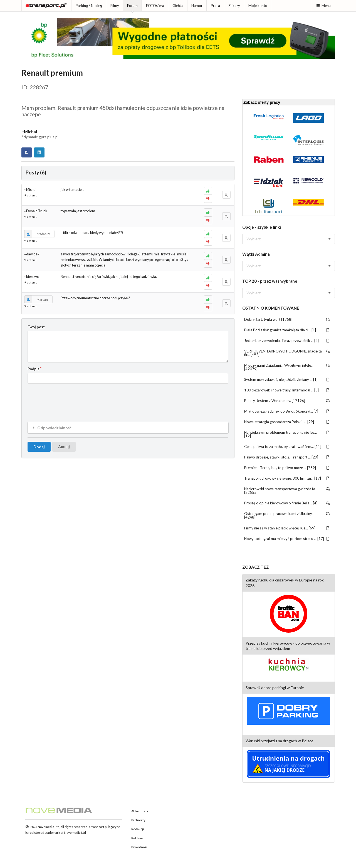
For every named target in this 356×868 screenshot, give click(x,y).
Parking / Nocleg (89, 6)
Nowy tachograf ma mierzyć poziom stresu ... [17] (287, 539)
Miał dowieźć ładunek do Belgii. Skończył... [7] (287, 411)
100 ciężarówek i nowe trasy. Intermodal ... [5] (287, 390)
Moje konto (258, 6)
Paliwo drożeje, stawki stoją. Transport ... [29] (287, 457)
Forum (132, 6)
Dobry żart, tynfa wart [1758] (287, 319)
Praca (215, 6)
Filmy (115, 6)
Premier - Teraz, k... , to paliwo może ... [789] (287, 468)
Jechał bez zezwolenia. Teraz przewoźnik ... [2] (287, 341)
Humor (197, 6)
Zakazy (234, 6)
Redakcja (138, 829)
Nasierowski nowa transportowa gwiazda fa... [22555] (287, 491)
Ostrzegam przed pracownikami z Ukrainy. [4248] (287, 515)
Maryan (36, 299)
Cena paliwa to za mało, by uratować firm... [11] (287, 447)
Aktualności (140, 811)
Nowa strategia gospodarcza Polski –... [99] (287, 422)
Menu (323, 6)
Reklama (137, 838)
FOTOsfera (155, 6)
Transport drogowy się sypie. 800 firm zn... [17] (287, 478)
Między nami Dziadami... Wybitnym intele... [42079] (287, 367)
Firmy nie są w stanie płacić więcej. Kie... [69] (287, 528)
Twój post (36, 327)
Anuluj (64, 447)
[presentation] (70, 398)
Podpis (34, 369)
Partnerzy (138, 820)
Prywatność (139, 847)
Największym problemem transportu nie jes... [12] (287, 434)
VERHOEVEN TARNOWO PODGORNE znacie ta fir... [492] (287, 353)
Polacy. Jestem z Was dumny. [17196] (287, 401)
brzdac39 (37, 234)
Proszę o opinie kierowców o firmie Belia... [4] (287, 503)
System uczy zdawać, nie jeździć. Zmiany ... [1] (287, 379)
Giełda (178, 6)
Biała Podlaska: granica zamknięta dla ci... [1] (287, 330)
